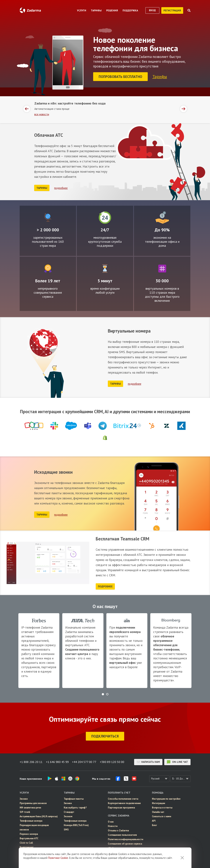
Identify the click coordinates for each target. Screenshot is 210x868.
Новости (113, 826)
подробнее (61, 187)
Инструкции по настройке (166, 798)
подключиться (105, 736)
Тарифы (160, 76)
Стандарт (69, 811)
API (154, 820)
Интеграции (158, 803)
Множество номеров (162, 268)
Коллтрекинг (27, 847)
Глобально (48, 217)
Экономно (162, 217)
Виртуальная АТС (29, 838)
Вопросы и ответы (162, 807)
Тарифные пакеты (74, 798)
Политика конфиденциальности (125, 839)
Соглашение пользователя (122, 834)
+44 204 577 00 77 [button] (85, 761)
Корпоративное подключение (124, 803)
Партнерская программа (121, 807)
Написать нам (148, 761)
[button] (103, 694)
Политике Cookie (58, 858)
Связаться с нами (161, 816)
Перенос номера (29, 833)
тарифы (42, 187)
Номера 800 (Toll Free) (76, 825)
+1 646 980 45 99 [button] (58, 761)
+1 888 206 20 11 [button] (31, 761)
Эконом (68, 816)
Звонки (24, 798)
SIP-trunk (25, 811)
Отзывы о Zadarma (118, 830)
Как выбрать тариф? (75, 807)
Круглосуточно (105, 217)
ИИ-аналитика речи (30, 807)
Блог (154, 825)
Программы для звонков (33, 803)
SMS (66, 829)
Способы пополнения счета (123, 798)
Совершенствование (48, 268)
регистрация (172, 10)
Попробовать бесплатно (121, 77)
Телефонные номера (31, 820)
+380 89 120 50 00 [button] (113, 761)
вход (152, 10)
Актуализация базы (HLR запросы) (39, 816)
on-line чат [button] (177, 761)
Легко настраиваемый (105, 268)
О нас (111, 821)
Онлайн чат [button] (158, 811)
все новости (42, 114)
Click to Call (26, 842)
